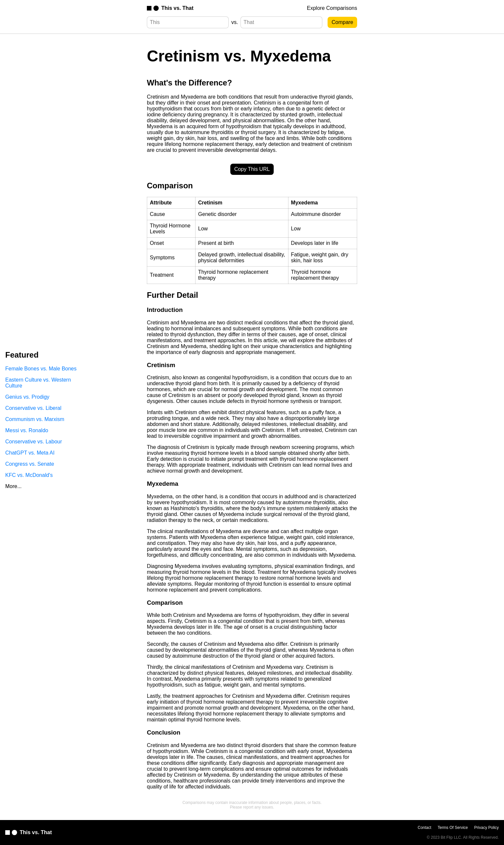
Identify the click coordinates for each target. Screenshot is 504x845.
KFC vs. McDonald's (29, 475)
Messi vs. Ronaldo (27, 430)
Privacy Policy (486, 828)
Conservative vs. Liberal (33, 408)
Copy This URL (252, 169)
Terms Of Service (453, 828)
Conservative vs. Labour (34, 442)
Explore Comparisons (332, 8)
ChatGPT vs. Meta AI (30, 453)
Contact (424, 828)
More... (13, 486)
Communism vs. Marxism (35, 419)
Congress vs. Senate (30, 464)
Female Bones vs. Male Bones (41, 369)
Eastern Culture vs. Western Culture (38, 383)
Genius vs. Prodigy (27, 397)
